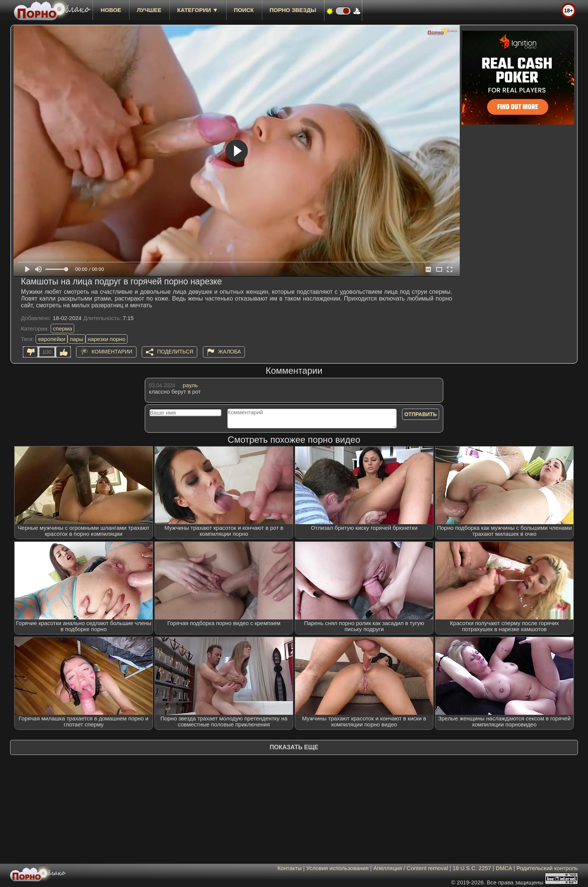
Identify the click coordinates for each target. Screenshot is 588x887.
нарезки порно (106, 339)
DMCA (504, 868)
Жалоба (230, 352)
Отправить (421, 414)
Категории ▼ (198, 10)
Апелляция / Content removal (410, 868)
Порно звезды (293, 10)
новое (111, 10)
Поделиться (175, 352)
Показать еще (294, 747)
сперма (62, 328)
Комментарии (112, 352)
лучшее (149, 10)
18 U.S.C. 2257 (472, 868)
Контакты (290, 868)
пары (76, 339)
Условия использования (338, 868)
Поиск (244, 10)
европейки (52, 339)
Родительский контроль (547, 868)
